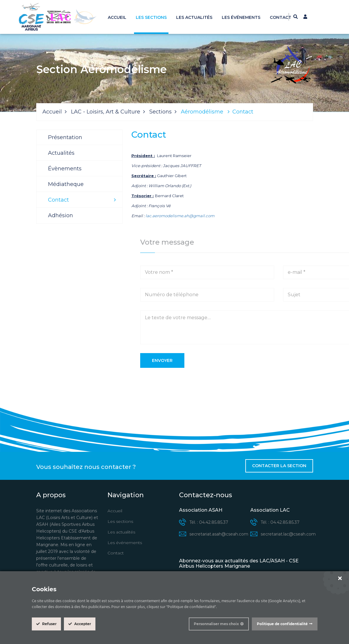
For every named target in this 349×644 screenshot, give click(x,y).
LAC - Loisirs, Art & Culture (106, 112)
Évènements (65, 169)
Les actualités (194, 17)
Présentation (65, 137)
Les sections (151, 17)
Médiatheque (66, 184)
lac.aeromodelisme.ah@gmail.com (180, 216)
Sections (161, 112)
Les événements (241, 17)
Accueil (117, 17)
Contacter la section (279, 466)
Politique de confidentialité (282, 624)
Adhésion (61, 215)
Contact (281, 17)
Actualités (61, 153)
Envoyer (162, 360)
